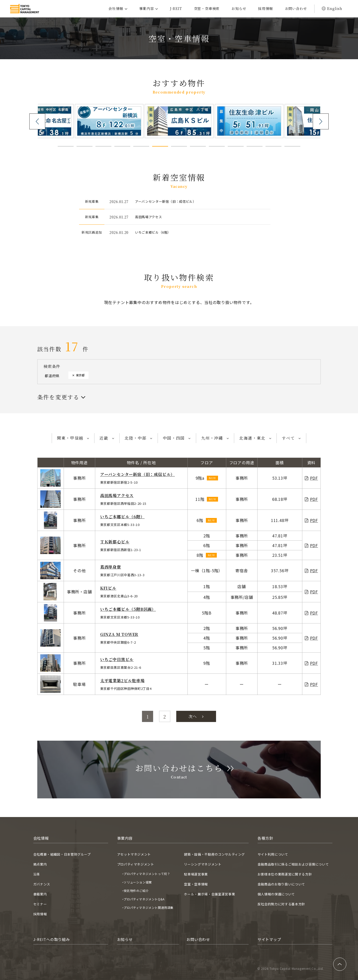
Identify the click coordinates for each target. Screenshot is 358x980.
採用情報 (265, 8)
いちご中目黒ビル (117, 659)
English (335, 8)
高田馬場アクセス (117, 495)
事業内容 (147, 8)
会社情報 (116, 8)
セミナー (40, 904)
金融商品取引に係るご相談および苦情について (293, 864)
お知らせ (239, 8)
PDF (314, 478)
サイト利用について (273, 854)
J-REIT (176, 8)
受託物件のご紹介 (136, 891)
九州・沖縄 (212, 438)
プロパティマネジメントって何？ (147, 874)
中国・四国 (174, 438)
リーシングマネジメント (203, 864)
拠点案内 (40, 864)
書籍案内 (40, 894)
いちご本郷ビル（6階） (122, 517)
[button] (66, 146)
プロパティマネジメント (136, 864)
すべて (288, 438)
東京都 (80, 375)
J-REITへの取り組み (52, 939)
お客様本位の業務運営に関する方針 (285, 874)
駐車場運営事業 (196, 874)
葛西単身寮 (111, 567)
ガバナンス (42, 884)
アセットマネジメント (134, 854)
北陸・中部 (135, 438)
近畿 (104, 438)
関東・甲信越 (70, 438)
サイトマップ (269, 939)
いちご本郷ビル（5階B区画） (128, 609)
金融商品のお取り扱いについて (281, 884)
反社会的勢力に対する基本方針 (281, 904)
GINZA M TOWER (119, 634)
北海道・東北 (252, 438)
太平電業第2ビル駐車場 (122, 681)
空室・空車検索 (207, 8)
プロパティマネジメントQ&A (144, 899)
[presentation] (37, 121)
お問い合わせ (296, 8)
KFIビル (108, 588)
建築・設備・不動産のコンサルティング (214, 854)
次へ (196, 716)
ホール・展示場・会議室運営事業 (209, 894)
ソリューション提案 (138, 882)
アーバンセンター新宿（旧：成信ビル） (137, 474)
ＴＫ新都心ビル (115, 542)
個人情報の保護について (276, 894)
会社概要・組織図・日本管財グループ (62, 854)
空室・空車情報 (196, 884)
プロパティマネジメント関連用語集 (149, 907)
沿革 (37, 874)
